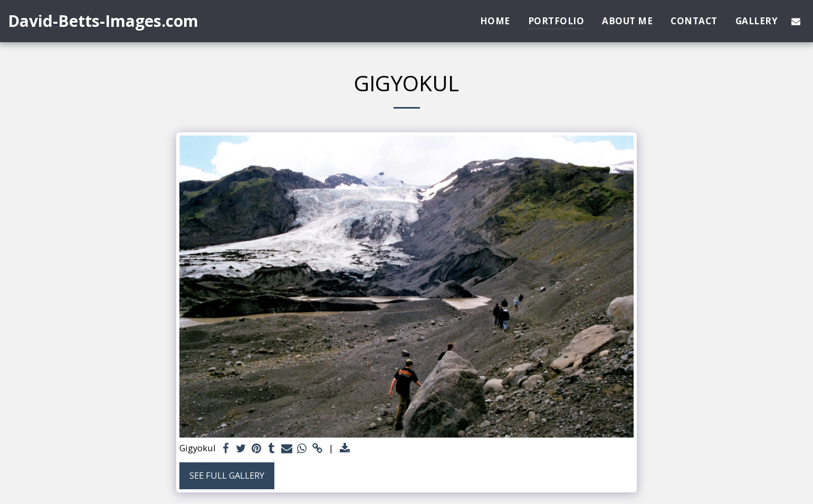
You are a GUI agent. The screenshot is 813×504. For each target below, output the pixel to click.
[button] (796, 21)
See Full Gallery (227, 475)
